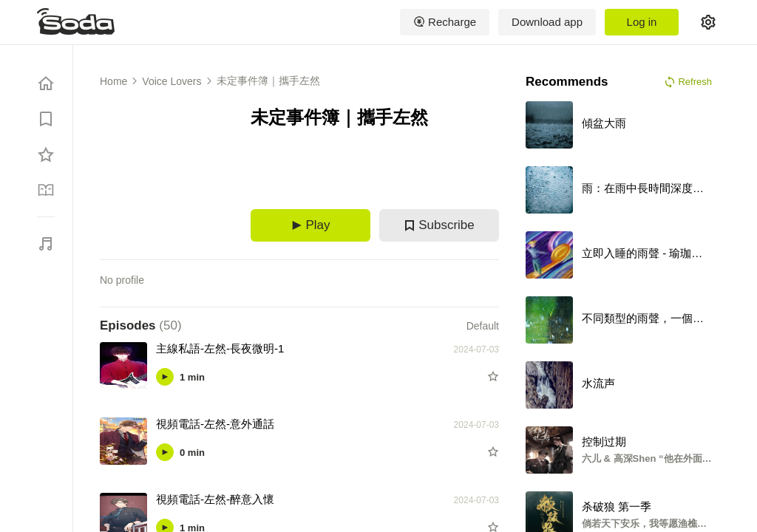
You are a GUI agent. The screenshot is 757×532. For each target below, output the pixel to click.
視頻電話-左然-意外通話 (215, 424)
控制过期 (604, 441)
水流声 (598, 383)
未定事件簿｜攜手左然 (268, 81)
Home (113, 81)
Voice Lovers (172, 81)
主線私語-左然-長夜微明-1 (220, 348)
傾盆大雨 (604, 123)
